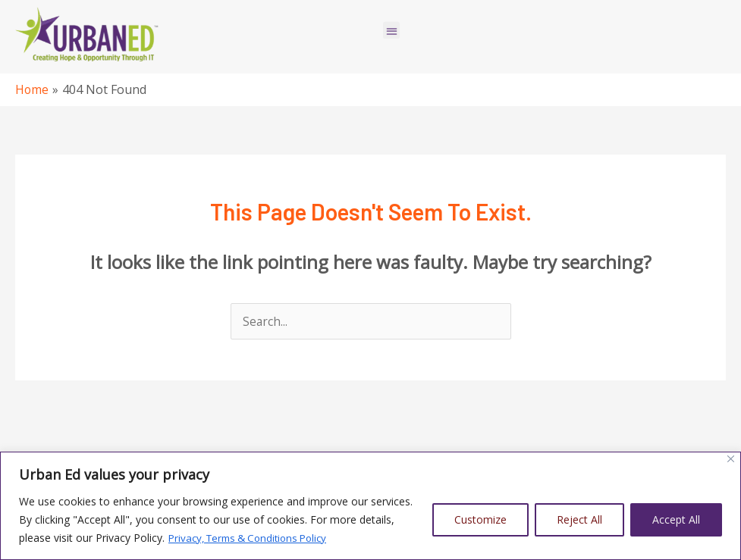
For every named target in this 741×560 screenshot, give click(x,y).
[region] (370, 506)
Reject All (579, 519)
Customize (480, 519)
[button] (392, 25)
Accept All (676, 519)
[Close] (731, 459)
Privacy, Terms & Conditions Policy (254, 538)
